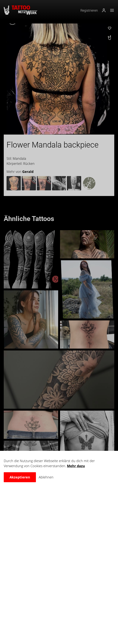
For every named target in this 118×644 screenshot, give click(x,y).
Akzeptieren (20, 477)
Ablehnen (46, 477)
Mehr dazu (76, 466)
